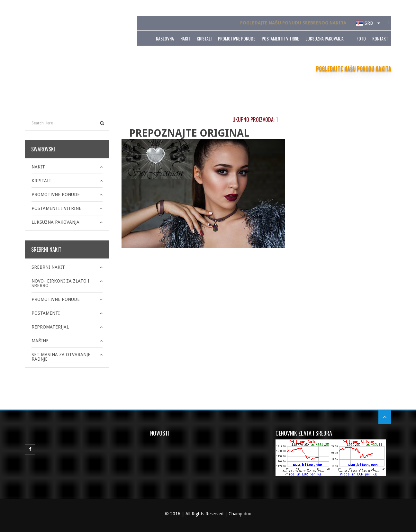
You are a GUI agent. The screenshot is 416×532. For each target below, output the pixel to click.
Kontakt (380, 38)
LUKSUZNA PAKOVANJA (325, 38)
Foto (361, 38)
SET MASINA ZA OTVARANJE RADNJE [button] (61, 357)
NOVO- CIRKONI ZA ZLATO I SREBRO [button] (60, 283)
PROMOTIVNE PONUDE (237, 38)
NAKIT (185, 38)
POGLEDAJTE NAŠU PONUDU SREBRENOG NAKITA (293, 23)
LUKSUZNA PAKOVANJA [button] (55, 222)
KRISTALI (204, 38)
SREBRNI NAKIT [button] (48, 267)
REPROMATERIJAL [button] (50, 327)
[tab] (67, 167)
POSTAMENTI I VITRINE (280, 38)
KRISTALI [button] (41, 181)
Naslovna (165, 38)
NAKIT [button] (38, 167)
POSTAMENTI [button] (46, 313)
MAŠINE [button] (40, 341)
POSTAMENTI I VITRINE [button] (56, 208)
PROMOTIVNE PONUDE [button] (56, 194)
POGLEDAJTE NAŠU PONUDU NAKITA (354, 68)
